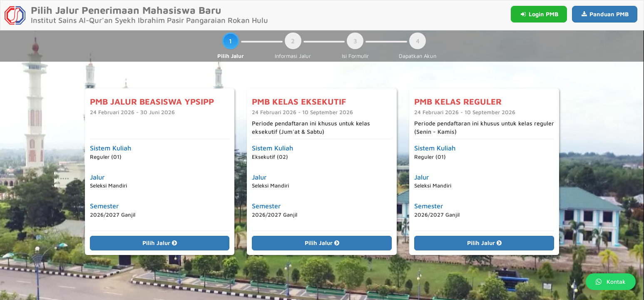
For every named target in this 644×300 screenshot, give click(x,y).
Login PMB (539, 14)
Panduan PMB (605, 14)
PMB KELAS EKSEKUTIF (299, 101)
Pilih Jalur (160, 243)
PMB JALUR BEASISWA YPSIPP (152, 101)
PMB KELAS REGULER (458, 101)
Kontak (611, 281)
